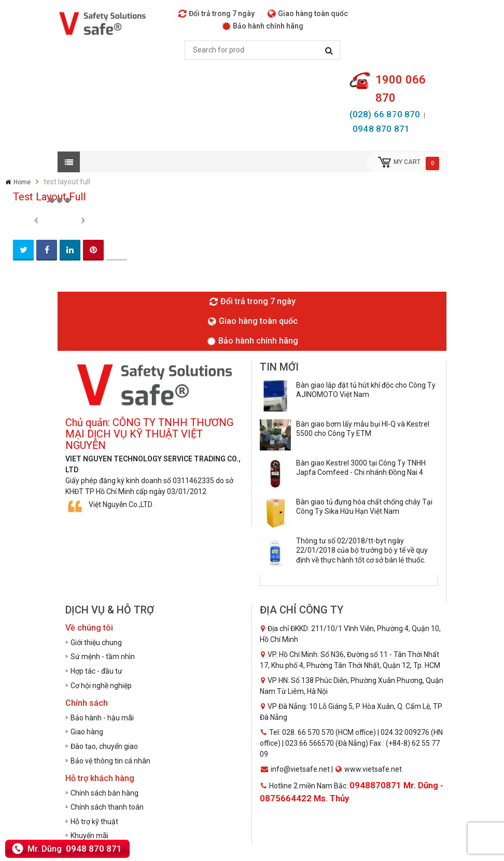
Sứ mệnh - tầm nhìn (103, 657)
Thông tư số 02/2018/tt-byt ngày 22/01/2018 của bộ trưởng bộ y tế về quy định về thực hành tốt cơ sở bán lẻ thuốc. (362, 550)
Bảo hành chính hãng (263, 26)
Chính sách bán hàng (104, 793)
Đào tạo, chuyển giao (104, 746)
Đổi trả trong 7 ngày (216, 13)
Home (22, 182)
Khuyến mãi (89, 836)
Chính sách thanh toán (107, 807)
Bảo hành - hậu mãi (102, 718)
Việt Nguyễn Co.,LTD (121, 504)
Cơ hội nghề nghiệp (101, 686)
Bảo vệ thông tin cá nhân (110, 761)
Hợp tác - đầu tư (96, 671)
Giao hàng (87, 732)
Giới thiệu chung (96, 643)
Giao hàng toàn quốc (308, 13)
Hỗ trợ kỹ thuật (94, 822)
